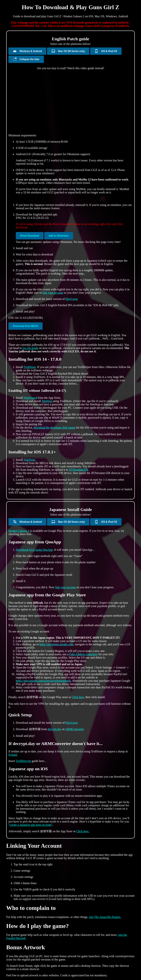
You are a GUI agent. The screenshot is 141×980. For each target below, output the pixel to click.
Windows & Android (27, 51)
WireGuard (30, 398)
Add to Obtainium (59, 236)
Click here (78, 697)
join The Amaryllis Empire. (105, 917)
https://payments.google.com (56, 644)
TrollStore (30, 367)
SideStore (30, 460)
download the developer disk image (55, 428)
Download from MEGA (26, 326)
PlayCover (72, 299)
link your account (53, 293)
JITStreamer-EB (78, 470)
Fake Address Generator (83, 654)
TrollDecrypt (23, 761)
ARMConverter (74, 729)
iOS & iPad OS (106, 51)
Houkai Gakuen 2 (19, 531)
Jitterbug (47, 401)
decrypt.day (55, 729)
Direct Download (30, 236)
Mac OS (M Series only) (68, 51)
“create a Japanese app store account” (30, 825)
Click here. (83, 831)
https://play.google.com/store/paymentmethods (43, 681)
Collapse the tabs (26, 59)
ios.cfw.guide (30, 348)
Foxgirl (13, 755)
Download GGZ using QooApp (34, 550)
